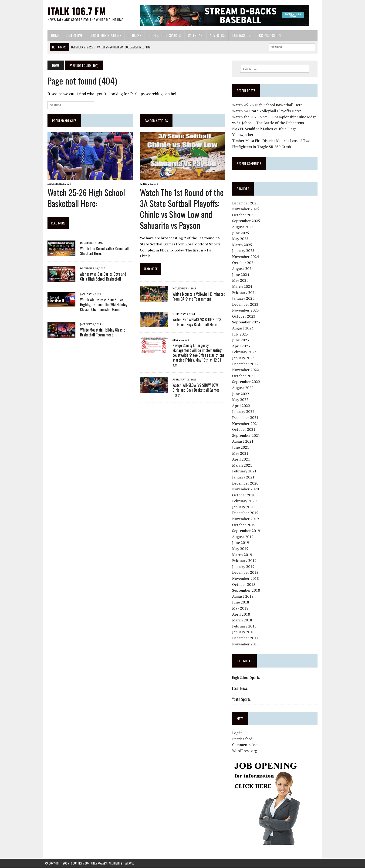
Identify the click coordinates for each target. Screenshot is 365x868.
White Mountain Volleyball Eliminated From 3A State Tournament (198, 291)
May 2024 (241, 281)
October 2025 (244, 215)
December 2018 (246, 573)
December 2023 (246, 304)
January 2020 (244, 507)
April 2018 (242, 614)
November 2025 (246, 209)
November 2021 (246, 424)
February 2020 (245, 501)
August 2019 (243, 537)
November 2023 (246, 310)
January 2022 (244, 412)
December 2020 (246, 483)
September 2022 (247, 382)
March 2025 (243, 245)
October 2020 (244, 495)
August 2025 (243, 227)
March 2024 (243, 287)
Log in (238, 733)
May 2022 (241, 400)
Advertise (215, 35)
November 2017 (246, 644)
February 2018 (245, 626)
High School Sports (162, 35)
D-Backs (133, 35)
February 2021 (245, 471)
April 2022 (242, 406)
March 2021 (243, 465)
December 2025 (246, 203)
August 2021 (243, 441)
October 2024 (244, 263)
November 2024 (246, 257)
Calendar (193, 35)
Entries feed (243, 739)
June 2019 (241, 543)
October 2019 (244, 525)
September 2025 (247, 221)
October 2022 (244, 376)
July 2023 (241, 334)
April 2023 (242, 346)
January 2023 (244, 358)
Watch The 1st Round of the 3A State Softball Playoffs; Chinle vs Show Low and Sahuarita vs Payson (181, 209)
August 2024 (243, 269)
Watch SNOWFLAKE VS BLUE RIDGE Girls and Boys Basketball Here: (196, 317)
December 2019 (246, 513)
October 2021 (244, 430)
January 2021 (244, 477)
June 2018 (241, 602)
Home (53, 35)
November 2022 (246, 370)
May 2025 (241, 239)
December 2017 (246, 638)
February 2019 (245, 561)
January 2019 (244, 566)
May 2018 (241, 608)
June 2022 (241, 394)
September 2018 (247, 590)
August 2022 (243, 388)
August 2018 (243, 596)
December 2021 (246, 418)
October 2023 (244, 316)
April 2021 (242, 459)
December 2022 (246, 364)
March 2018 (243, 620)
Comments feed (246, 745)
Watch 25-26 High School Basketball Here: (84, 199)
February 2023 (245, 352)
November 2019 (246, 519)
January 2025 (244, 251)
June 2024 (241, 275)
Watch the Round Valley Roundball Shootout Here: (102, 252)
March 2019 (243, 555)
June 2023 (241, 340)
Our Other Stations (103, 35)
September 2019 (247, 531)
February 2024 (245, 292)
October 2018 (244, 584)
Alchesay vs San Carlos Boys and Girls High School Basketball (105, 277)
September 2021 (247, 435)
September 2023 (247, 322)
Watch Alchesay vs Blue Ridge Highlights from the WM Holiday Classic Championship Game (101, 305)
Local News (241, 688)
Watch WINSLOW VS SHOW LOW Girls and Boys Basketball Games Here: (198, 382)
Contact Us (239, 35)
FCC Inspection (267, 35)
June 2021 (241, 448)
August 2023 (243, 328)
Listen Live (72, 35)
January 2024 (244, 298)
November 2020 (246, 489)
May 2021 (241, 453)
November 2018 (246, 579)
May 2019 (241, 549)
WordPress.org (245, 751)
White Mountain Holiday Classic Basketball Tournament (100, 333)
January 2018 (244, 632)
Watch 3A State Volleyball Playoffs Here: (267, 111)
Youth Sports (242, 699)
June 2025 (241, 233)
